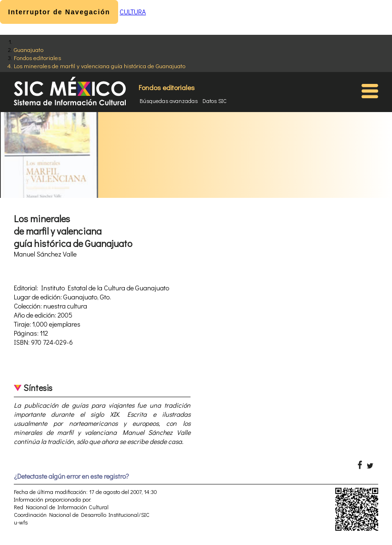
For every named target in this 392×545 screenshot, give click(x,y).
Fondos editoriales (37, 57)
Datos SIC (215, 101)
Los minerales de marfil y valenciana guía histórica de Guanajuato (100, 66)
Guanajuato (29, 49)
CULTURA (133, 12)
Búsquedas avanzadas (169, 101)
